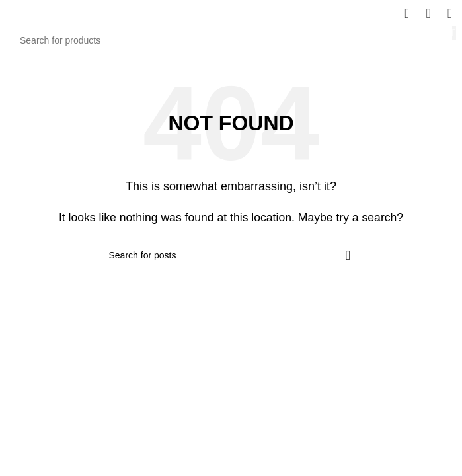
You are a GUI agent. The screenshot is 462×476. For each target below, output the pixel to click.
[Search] (231, 40)
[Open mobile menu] (450, 13)
